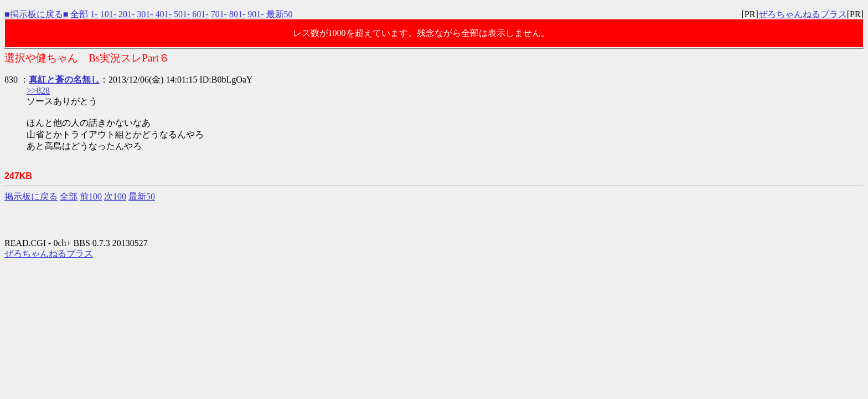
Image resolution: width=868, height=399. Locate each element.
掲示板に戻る (31, 196)
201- (126, 14)
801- (237, 14)
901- (255, 14)
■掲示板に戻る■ (36, 14)
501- (182, 14)
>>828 (38, 91)
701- (219, 14)
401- (164, 14)
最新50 (280, 14)
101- (108, 14)
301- (145, 14)
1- (94, 14)
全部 (79, 14)
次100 (115, 196)
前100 (91, 196)
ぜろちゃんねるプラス (803, 14)
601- (200, 14)
